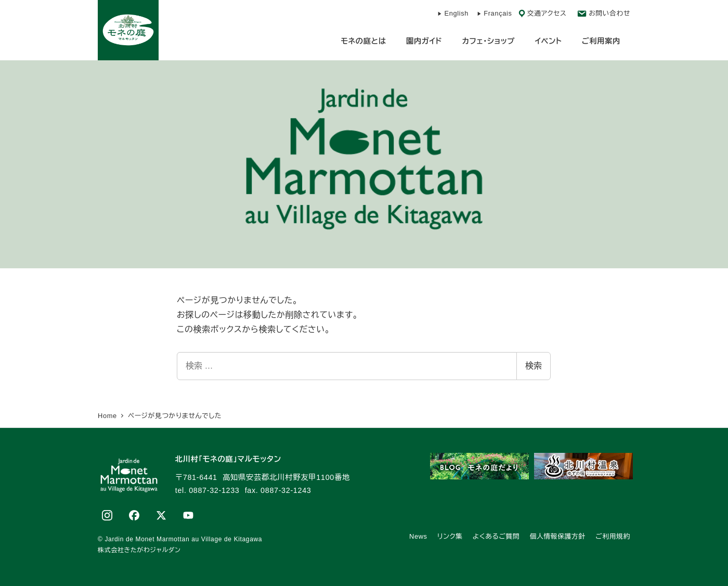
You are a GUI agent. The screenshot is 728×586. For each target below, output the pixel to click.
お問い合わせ (609, 13)
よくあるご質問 (496, 536)
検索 (534, 366)
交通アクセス (547, 13)
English (457, 13)
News (418, 536)
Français (498, 13)
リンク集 (450, 536)
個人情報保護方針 (558, 536)
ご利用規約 (613, 536)
